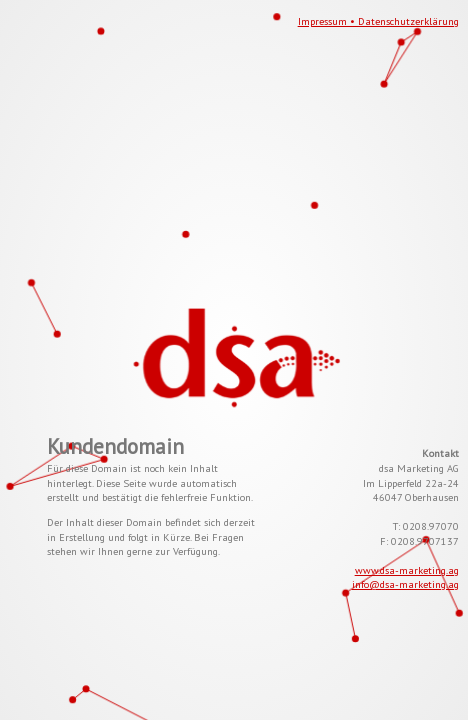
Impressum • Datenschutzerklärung (378, 21)
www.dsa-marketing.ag (407, 570)
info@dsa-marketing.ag (405, 584)
